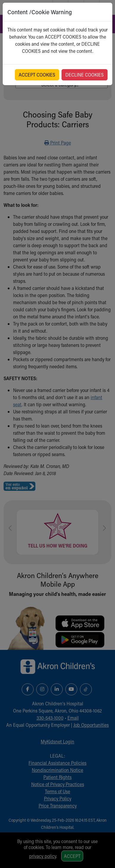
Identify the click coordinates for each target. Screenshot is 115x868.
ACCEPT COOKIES (37, 75)
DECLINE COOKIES (85, 75)
